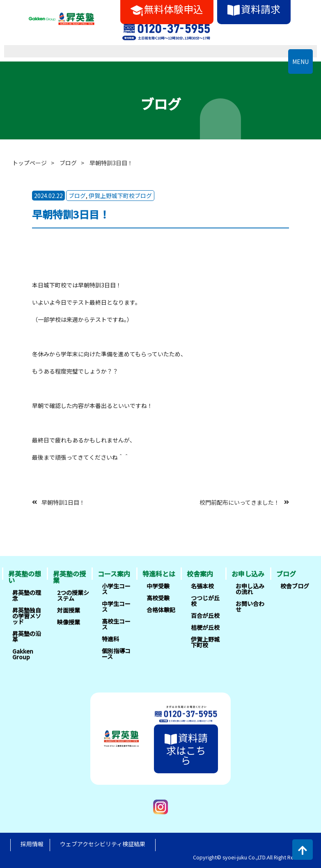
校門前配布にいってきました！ (240, 502)
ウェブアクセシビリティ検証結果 (103, 844)
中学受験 (158, 586)
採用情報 (32, 844)
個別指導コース (116, 654)
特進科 (110, 639)
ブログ (68, 163)
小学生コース (116, 589)
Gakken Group (23, 654)
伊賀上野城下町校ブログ (120, 196)
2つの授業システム (73, 595)
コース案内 (114, 574)
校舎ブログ (295, 586)
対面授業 (69, 610)
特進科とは (159, 574)
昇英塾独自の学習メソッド (27, 616)
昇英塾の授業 (69, 577)
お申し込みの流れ (250, 589)
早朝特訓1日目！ (63, 502)
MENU (300, 62)
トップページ (30, 163)
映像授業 (69, 622)
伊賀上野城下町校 (205, 642)
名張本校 (202, 586)
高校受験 (158, 598)
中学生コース (116, 606)
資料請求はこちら (186, 748)
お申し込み (248, 574)
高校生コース (116, 624)
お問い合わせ (250, 606)
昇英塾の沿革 (27, 636)
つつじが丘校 (205, 601)
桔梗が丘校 (205, 627)
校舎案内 (200, 574)
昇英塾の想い (25, 577)
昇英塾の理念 (27, 595)
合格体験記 (161, 610)
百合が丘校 (205, 615)
